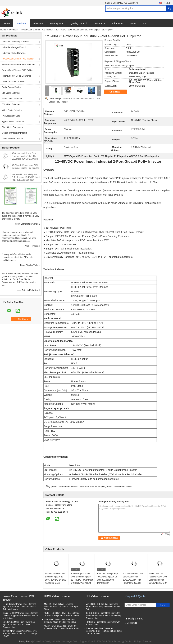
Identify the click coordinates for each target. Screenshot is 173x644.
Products (22, 24)
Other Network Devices (13, 139)
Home (7, 24)
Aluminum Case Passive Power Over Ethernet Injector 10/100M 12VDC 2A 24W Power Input (158, 580)
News (133, 24)
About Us (38, 24)
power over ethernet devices (65, 487)
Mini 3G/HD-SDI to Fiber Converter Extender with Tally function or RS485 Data (103, 607)
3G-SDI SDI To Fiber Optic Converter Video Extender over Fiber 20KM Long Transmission (103, 616)
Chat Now (118, 24)
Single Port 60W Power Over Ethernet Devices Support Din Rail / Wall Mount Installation (20, 616)
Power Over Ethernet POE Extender (19, 64)
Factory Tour (57, 24)
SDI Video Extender (11, 93)
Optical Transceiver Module (14, 133)
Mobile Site (131, 623)
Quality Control (79, 24)
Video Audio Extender (12, 110)
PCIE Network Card (11, 116)
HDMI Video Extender (12, 99)
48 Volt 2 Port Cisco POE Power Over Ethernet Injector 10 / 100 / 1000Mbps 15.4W (20, 634)
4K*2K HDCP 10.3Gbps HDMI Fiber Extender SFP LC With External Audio (62, 627)
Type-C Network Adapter (13, 122)
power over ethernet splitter (119, 487)
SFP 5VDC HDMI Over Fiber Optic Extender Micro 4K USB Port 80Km (60, 621)
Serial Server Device (11, 87)
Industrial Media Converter (14, 53)
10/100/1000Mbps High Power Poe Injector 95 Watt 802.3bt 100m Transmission (108, 578)
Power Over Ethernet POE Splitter (18, 70)
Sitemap (139, 619)
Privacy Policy (25, 641)
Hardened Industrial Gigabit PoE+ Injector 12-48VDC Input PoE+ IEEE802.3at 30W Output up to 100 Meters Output (26, 180)
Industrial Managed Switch (14, 47)
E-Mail (129, 619)
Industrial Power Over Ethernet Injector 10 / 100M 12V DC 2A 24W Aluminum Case (56, 578)
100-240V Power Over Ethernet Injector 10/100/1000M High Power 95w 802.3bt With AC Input (133, 580)
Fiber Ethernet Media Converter (16, 76)
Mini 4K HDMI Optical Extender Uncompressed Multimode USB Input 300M (61, 607)
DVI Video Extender (11, 104)
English (168, 3)
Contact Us (99, 24)
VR (145, 24)
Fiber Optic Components (13, 127)
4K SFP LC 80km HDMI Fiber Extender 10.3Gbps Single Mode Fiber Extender (62, 614)
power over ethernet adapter (92, 487)
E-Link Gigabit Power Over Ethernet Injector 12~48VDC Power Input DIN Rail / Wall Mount (82, 578)
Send (163, 605)
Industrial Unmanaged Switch (15, 42)
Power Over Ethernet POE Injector (37, 30)
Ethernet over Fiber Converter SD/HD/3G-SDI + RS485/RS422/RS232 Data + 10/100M (104, 631)
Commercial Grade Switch (14, 82)
